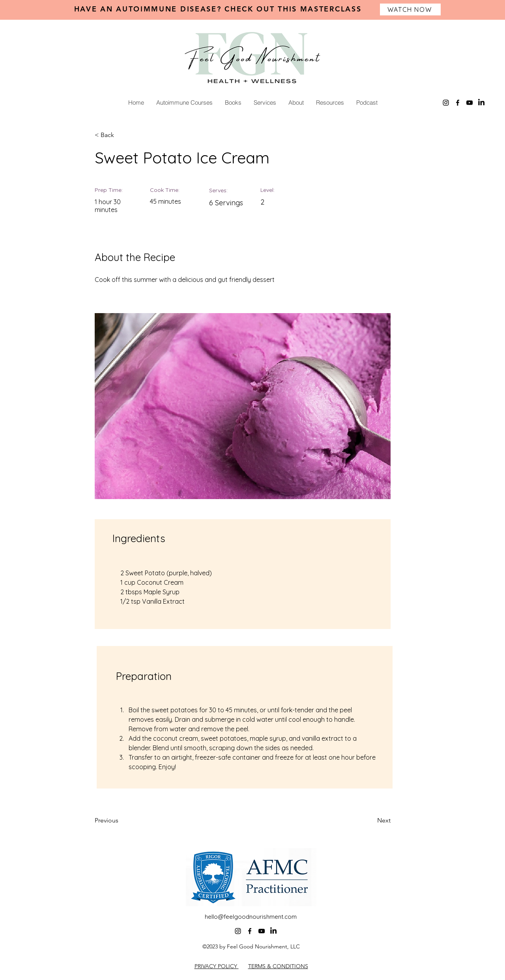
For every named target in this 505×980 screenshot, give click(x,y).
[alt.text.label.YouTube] (469, 103)
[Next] (371, 820)
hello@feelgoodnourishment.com (251, 917)
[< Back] (120, 135)
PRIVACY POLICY (217, 966)
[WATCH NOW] (410, 9)
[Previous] (120, 820)
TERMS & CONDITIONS (278, 966)
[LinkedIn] (481, 103)
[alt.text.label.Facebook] (458, 103)
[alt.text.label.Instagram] (446, 103)
